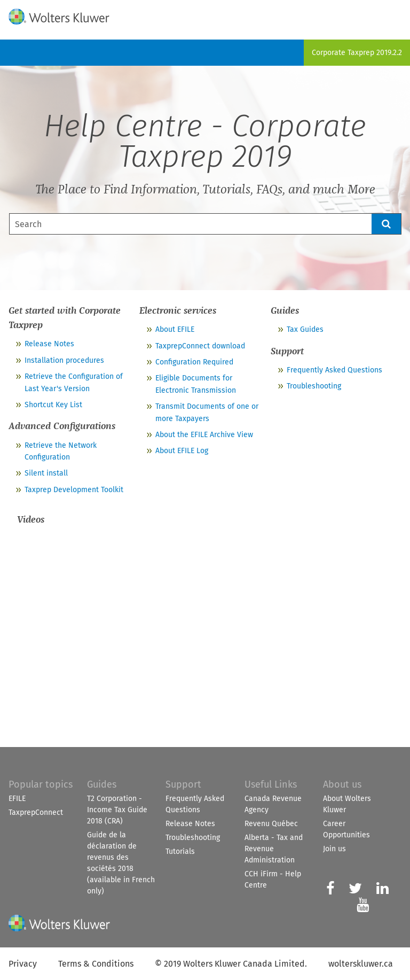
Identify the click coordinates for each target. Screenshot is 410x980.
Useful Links (271, 784)
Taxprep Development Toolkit (74, 490)
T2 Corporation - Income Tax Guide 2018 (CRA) (117, 810)
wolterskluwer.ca (361, 964)
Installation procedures (64, 360)
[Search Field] (205, 224)
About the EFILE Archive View (204, 435)
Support (183, 784)
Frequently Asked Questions (334, 370)
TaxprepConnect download (200, 346)
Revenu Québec (271, 824)
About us (342, 784)
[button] (387, 224)
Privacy (23, 964)
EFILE (17, 799)
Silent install (46, 473)
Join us (334, 849)
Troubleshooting (314, 386)
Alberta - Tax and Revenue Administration (274, 849)
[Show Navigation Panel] (396, 14)
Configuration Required (194, 362)
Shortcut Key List (53, 405)
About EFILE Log (182, 451)
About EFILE (175, 329)
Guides (102, 784)
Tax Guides (305, 329)
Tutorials (180, 851)
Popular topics (41, 784)
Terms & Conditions (96, 964)
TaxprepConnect (36, 812)
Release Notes (49, 344)
